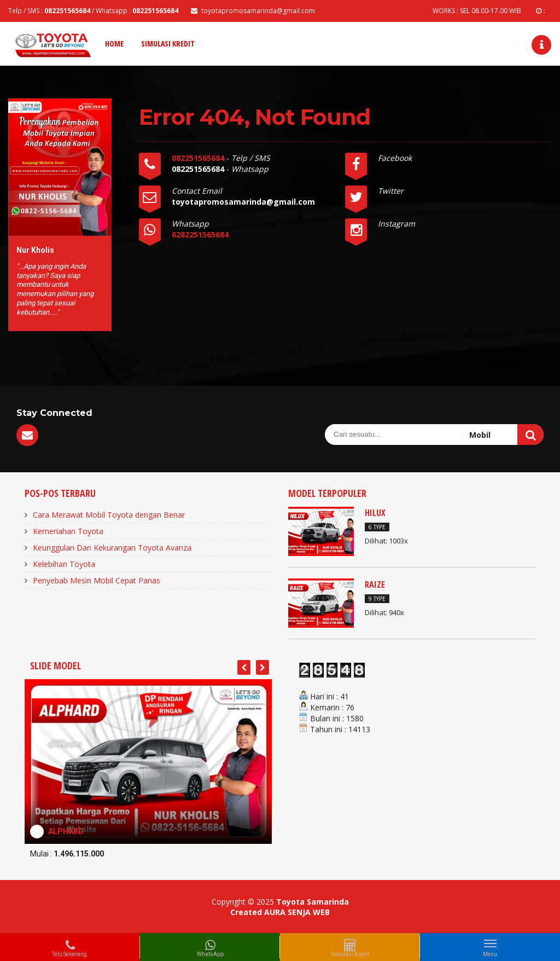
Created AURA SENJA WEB (280, 912)
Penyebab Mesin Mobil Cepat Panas (97, 580)
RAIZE (375, 584)
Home (114, 44)
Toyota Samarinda (313, 902)
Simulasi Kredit (168, 44)
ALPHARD (66, 831)
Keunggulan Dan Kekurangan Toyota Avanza (112, 548)
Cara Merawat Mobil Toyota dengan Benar (109, 515)
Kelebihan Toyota (64, 564)
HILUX (375, 513)
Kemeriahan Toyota (68, 531)
